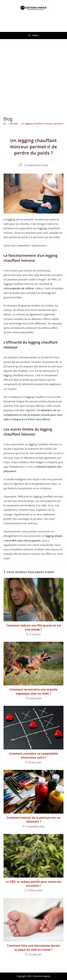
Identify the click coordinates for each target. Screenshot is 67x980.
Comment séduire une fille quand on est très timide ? (33, 627)
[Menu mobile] (33, 35)
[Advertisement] (33, 74)
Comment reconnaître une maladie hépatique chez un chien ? (33, 691)
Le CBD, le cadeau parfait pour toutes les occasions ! (33, 884)
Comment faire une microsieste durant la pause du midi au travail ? (33, 948)
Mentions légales (42, 976)
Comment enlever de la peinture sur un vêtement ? (33, 820)
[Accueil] (5, 124)
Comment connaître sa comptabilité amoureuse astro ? (33, 755)
